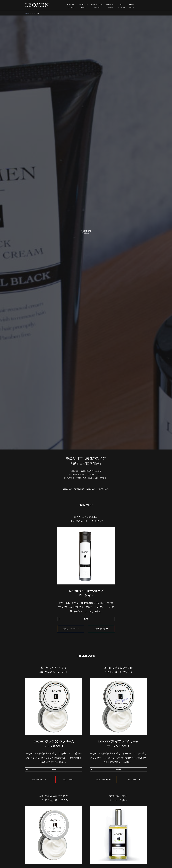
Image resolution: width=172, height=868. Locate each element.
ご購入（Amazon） (71, 626)
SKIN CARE (67, 487)
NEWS (131, 6)
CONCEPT (71, 6)
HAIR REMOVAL (103, 487)
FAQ (122, 6)
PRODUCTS (83, 6)
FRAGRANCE (79, 487)
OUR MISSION (97, 6)
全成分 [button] (73, 617)
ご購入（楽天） (101, 626)
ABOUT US (110, 6)
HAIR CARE (90, 487)
